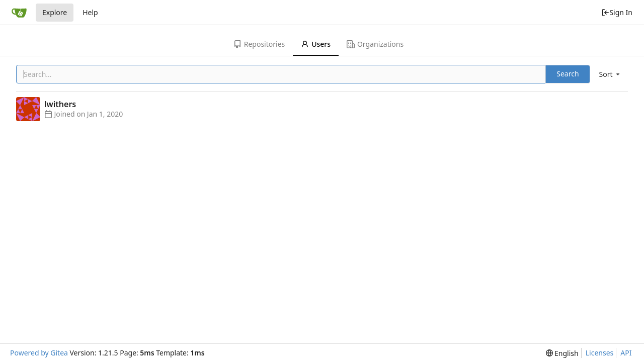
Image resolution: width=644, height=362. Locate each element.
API (626, 353)
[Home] (19, 13)
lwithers (60, 104)
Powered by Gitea (39, 353)
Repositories (259, 44)
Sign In (617, 12)
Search (568, 74)
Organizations (375, 44)
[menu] (610, 74)
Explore (55, 12)
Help (90, 12)
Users (316, 44)
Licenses (600, 353)
